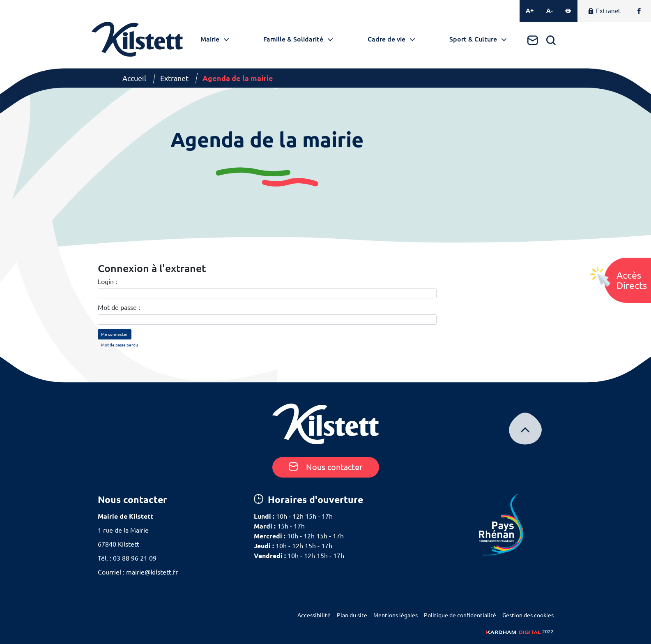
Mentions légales (396, 615)
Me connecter (114, 334)
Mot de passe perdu (120, 345)
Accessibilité (314, 615)
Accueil (134, 78)
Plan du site (352, 615)
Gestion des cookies (528, 615)
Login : (107, 282)
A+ (530, 10)
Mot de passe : (119, 307)
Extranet (604, 11)
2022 (520, 631)
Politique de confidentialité (460, 615)
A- (550, 10)
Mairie (210, 39)
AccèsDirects (632, 280)
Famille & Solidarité (293, 39)
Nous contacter (326, 467)
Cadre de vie (386, 39)
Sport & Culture (473, 39)
